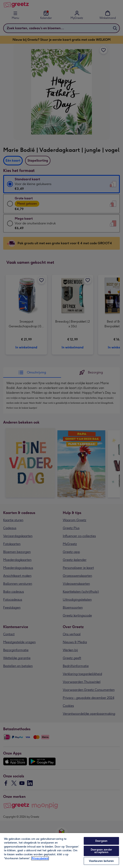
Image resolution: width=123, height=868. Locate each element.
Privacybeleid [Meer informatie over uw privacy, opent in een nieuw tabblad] (40, 858)
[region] (61, 850)
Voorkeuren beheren (101, 861)
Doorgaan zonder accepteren (101, 851)
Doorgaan (101, 841)
